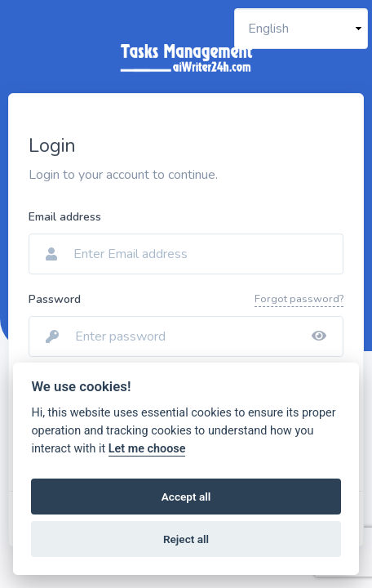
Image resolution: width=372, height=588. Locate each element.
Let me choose (147, 449)
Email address (65, 217)
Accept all (186, 497)
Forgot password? (299, 299)
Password (55, 299)
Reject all (186, 539)
